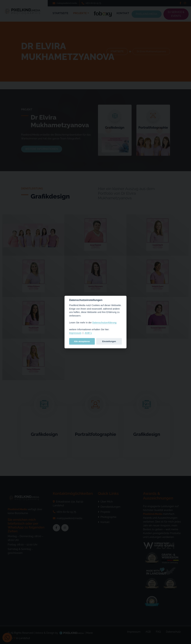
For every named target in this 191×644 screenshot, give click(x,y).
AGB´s (88, 333)
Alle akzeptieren (82, 341)
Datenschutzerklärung (104, 323)
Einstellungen (109, 341)
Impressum (75, 333)
